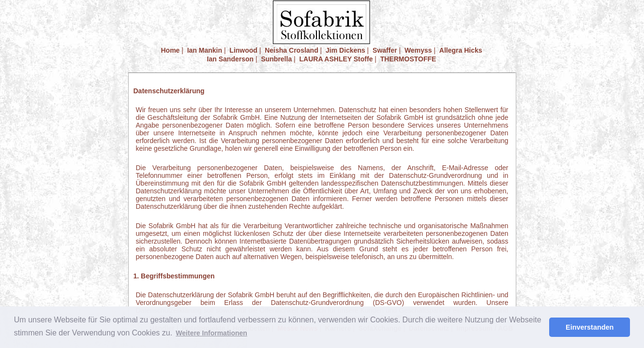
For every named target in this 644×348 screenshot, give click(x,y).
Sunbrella (276, 59)
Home (170, 50)
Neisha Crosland (291, 50)
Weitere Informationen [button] (211, 333)
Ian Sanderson (230, 59)
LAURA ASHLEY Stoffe (336, 59)
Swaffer (385, 50)
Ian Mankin (205, 50)
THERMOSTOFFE (408, 59)
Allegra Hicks (461, 50)
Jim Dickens (345, 50)
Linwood (243, 50)
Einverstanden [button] (590, 327)
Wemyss (418, 50)
